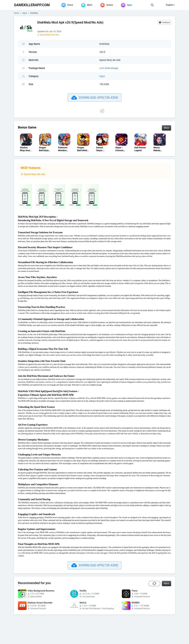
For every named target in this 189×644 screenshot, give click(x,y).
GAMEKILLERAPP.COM (32, 5)
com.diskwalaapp (109, 68)
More (166, 128)
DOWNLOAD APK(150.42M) (94, 98)
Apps (25, 13)
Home (17, 13)
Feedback (162, 23)
